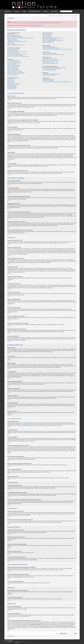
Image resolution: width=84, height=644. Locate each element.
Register (17, 11)
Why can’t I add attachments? (13, 69)
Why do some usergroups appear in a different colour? (53, 40)
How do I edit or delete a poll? (13, 66)
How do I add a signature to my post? (15, 63)
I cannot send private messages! (49, 47)
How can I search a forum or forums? (50, 59)
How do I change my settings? (13, 49)
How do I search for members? (48, 62)
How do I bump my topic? (12, 75)
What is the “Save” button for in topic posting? (16, 72)
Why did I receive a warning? (13, 70)
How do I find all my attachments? (49, 75)
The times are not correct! (12, 50)
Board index (8, 11)
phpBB (10, 641)
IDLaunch (18, 642)
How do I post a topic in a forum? (14, 60)
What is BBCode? (11, 79)
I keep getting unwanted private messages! (51, 48)
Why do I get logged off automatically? (15, 37)
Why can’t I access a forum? (13, 68)
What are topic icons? (12, 89)
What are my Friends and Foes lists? (50, 53)
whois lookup (26, 623)
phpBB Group (42, 608)
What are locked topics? (12, 87)
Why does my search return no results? (50, 60)
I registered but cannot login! (13, 40)
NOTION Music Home (35, 11)
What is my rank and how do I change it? (15, 55)
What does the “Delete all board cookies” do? (16, 45)
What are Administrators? (47, 34)
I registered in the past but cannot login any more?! (17, 41)
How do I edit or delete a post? (13, 62)
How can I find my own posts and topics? (50, 63)
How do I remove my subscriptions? (49, 70)
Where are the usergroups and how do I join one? (52, 38)
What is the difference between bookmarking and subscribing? (54, 67)
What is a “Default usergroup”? (48, 41)
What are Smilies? (11, 81)
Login (24, 11)
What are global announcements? (14, 84)
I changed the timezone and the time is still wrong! (17, 52)
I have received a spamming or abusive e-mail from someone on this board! (57, 49)
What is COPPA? (11, 43)
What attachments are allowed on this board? (51, 74)
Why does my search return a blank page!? (51, 61)
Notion (46, 11)
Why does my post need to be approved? (15, 74)
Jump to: (57, 633)
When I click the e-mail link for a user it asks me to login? (18, 56)
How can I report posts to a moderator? (15, 71)
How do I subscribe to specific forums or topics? (52, 69)
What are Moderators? (47, 35)
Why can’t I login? (11, 34)
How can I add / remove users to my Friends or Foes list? (53, 54)
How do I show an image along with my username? (17, 54)
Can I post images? (11, 83)
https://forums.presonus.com (36, 25)
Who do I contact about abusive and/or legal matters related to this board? (57, 82)
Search (8, 640)
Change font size (75, 18)
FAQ (5, 640)
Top (9, 100)
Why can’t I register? (11, 44)
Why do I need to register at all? (14, 35)
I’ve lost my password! (12, 39)
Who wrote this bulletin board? (48, 79)
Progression (54, 11)
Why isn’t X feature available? (48, 81)
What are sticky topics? (12, 86)
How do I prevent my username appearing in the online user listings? (21, 38)
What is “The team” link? (47, 43)
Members (11, 640)
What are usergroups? (47, 37)
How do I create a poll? (12, 64)
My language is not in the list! (13, 53)
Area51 (9, 616)
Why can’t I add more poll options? (14, 65)
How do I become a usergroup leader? (50, 39)
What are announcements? (13, 85)
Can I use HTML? (11, 80)
